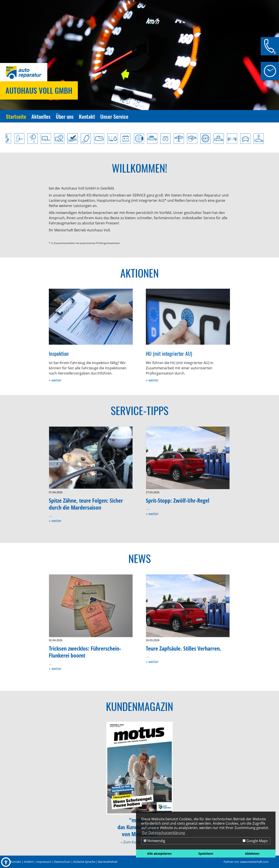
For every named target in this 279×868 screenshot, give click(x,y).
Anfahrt (29, 862)
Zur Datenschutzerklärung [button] (163, 833)
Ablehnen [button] (252, 854)
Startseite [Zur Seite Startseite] (16, 116)
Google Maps (255, 841)
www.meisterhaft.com (254, 862)
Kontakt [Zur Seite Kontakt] (87, 116)
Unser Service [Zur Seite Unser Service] (114, 116)
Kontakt (16, 862)
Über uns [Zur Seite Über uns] (65, 116)
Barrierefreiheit (108, 862)
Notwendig (154, 841)
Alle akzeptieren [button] (159, 854)
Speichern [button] (206, 854)
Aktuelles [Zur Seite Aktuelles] (41, 116)
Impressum (44, 862)
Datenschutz (62, 862)
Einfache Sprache (84, 862)
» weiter (55, 380)
